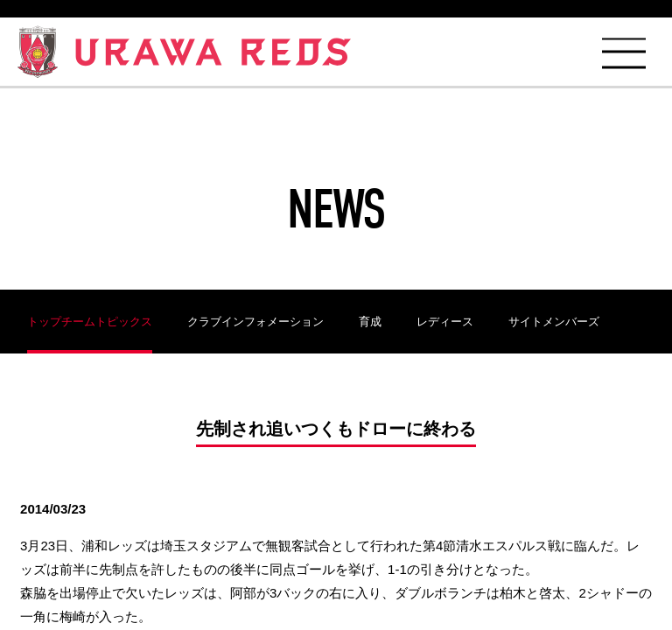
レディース (445, 322)
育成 (370, 322)
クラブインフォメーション (255, 322)
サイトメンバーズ (554, 322)
